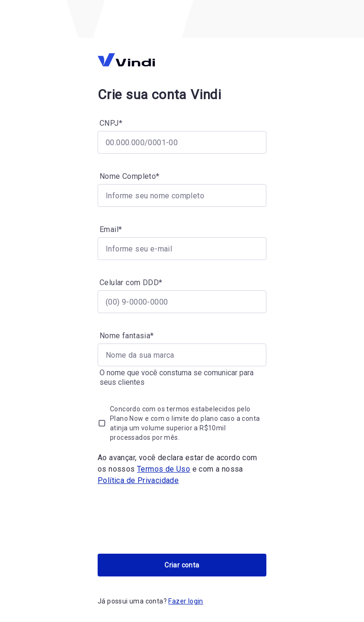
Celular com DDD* (131, 283)
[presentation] (170, 520)
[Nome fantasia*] (182, 355)
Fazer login (186, 601)
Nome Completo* (130, 176)
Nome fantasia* (127, 336)
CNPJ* (111, 123)
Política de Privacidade (138, 480)
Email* (111, 229)
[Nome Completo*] (182, 195)
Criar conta (182, 565)
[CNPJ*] (182, 142)
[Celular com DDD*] (182, 302)
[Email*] (182, 249)
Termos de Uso (164, 469)
